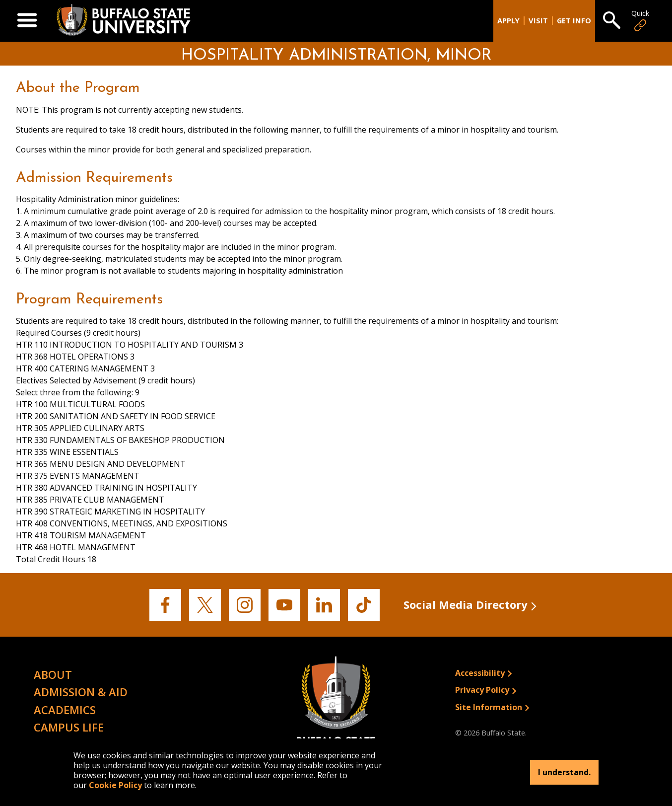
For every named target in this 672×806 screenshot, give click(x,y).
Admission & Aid (81, 692)
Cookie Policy (115, 785)
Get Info (574, 21)
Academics (65, 710)
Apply (508, 21)
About (53, 674)
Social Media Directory (466, 604)
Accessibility (480, 673)
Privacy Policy (482, 690)
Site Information (489, 707)
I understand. (564, 772)
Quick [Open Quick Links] (640, 21)
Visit (538, 21)
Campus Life (69, 727)
